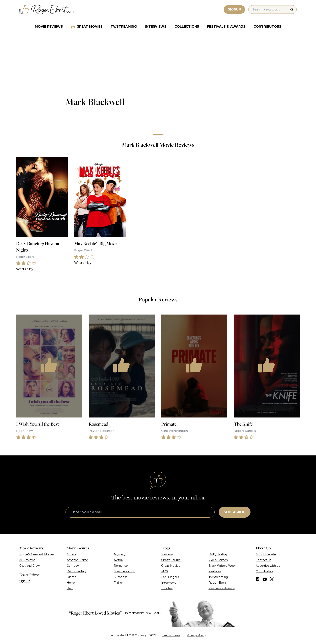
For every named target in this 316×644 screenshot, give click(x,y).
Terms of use (171, 635)
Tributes (167, 588)
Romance (121, 566)
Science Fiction (125, 571)
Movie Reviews (49, 27)
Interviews (156, 27)
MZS (165, 571)
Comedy (73, 566)
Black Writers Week (222, 566)
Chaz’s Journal (171, 560)
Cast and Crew (30, 566)
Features (215, 571)
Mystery (120, 554)
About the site (266, 554)
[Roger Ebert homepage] (47, 10)
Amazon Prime (77, 560)
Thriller (118, 583)
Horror (71, 583)
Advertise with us (268, 566)
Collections (187, 27)
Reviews (167, 554)
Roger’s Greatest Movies (37, 554)
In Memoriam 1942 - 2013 (143, 613)
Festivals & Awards (226, 27)
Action (71, 554)
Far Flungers (170, 577)
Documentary (77, 571)
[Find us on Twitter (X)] (272, 579)
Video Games (218, 560)
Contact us (263, 560)
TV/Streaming (124, 27)
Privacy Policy (196, 635)
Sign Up (25, 581)
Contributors (267, 27)
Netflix (118, 560)
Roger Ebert (217, 583)
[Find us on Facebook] (258, 579)
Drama (71, 577)
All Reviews (27, 560)
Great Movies (90, 27)
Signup (234, 9)
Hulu (70, 588)
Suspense (121, 577)
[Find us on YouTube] (265, 579)
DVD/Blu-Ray (218, 554)
